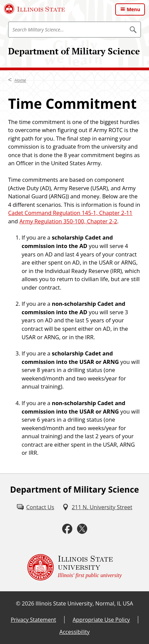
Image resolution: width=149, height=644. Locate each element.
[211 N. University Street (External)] (97, 507)
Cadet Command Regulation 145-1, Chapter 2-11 (70, 213)
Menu (133, 9)
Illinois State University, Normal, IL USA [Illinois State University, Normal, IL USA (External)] (84, 603)
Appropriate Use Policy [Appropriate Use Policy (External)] (101, 620)
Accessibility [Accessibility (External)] (74, 632)
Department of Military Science (74, 51)
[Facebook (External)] (67, 529)
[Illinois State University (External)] (35, 9)
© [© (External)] (18, 603)
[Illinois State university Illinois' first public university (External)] (75, 567)
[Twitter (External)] (82, 529)
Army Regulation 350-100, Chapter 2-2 (68, 221)
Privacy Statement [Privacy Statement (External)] (33, 620)
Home (20, 80)
